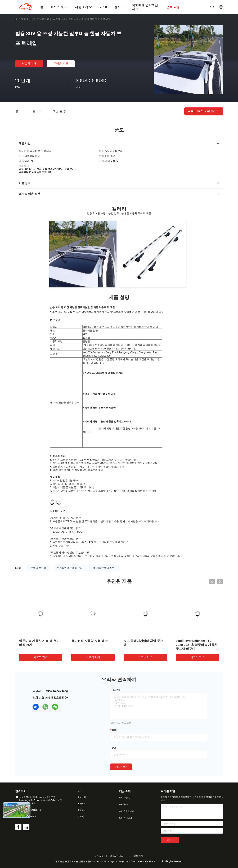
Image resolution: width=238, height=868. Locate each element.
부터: (115, 730)
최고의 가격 (29, 63)
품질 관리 (82, 810)
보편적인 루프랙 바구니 (70, 568)
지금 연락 (121, 767)
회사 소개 (82, 797)
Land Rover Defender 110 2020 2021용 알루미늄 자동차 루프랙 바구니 (197, 645)
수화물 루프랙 (38, 568)
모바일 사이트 (116, 856)
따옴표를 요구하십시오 (204, 111)
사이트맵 (99, 856)
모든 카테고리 (126, 818)
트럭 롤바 (124, 804)
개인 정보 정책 (136, 856)
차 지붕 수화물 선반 (104, 568)
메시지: (116, 690)
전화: (115, 748)
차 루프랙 (39, 19)
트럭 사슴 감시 (126, 798)
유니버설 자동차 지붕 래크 (90, 641)
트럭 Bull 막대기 (127, 811)
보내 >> (170, 840)
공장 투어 (82, 804)
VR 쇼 (104, 7)
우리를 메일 (61, 63)
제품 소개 (26, 19)
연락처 (81, 817)
